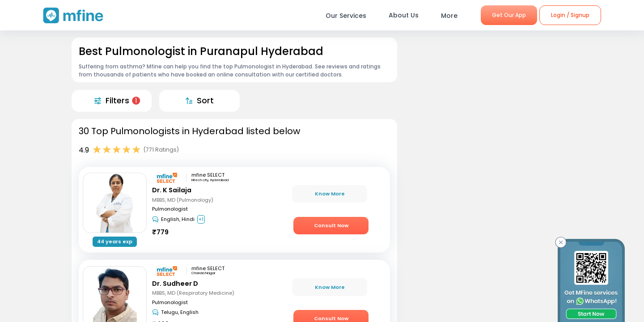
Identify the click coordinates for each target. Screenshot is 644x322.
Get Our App (509, 15)
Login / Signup (570, 15)
